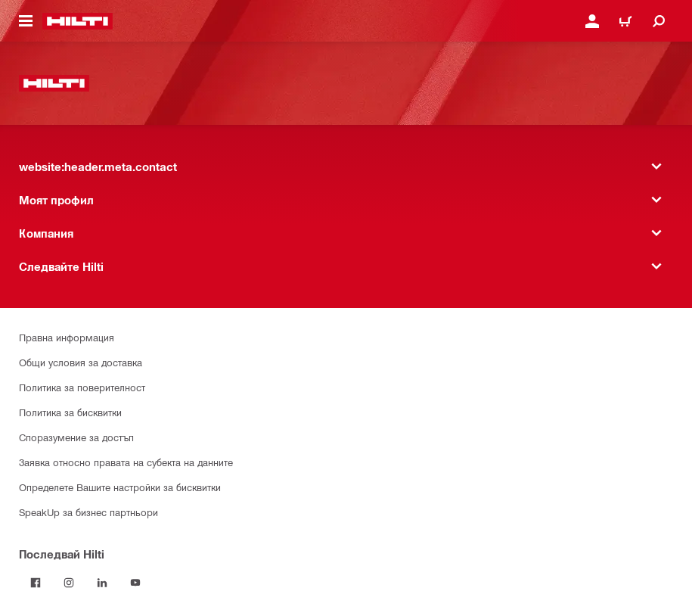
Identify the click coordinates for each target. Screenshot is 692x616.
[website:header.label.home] (78, 21)
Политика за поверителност (82, 387)
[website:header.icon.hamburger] (26, 21)
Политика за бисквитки (70, 412)
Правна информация (67, 337)
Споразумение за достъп (76, 437)
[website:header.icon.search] (659, 21)
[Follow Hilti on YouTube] (135, 583)
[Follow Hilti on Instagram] (69, 583)
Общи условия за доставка (81, 362)
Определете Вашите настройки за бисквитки (120, 487)
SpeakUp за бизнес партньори (88, 512)
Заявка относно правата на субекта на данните (126, 462)
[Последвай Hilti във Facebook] (36, 583)
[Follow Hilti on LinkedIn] (102, 583)
